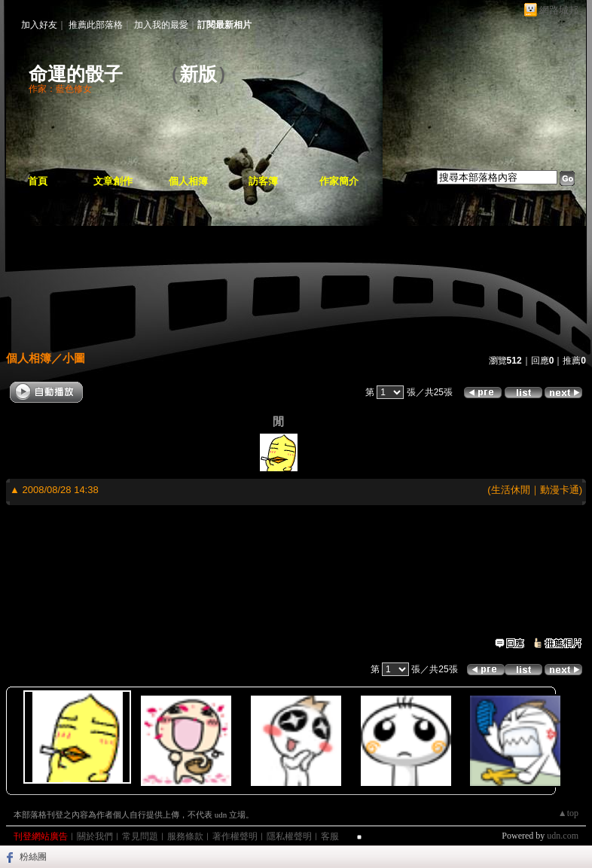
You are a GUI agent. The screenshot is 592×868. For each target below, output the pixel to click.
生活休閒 (511, 490)
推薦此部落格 (96, 25)
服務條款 (185, 836)
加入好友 (39, 25)
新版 (198, 74)
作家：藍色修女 (60, 89)
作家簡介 (339, 181)
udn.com (563, 836)
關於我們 (95, 836)
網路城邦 (559, 10)
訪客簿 (263, 181)
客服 (330, 836)
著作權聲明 (235, 836)
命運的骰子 (85, 74)
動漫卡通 (560, 490)
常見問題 (140, 836)
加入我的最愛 (161, 25)
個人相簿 (188, 181)
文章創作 (113, 181)
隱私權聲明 (289, 836)
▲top (568, 813)
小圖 (74, 358)
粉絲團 (33, 857)
